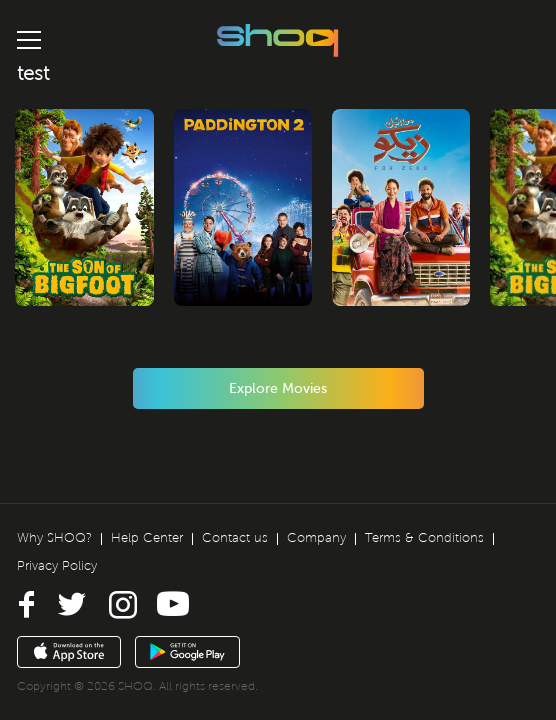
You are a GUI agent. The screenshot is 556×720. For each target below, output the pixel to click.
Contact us (235, 538)
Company (316, 538)
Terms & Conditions (424, 538)
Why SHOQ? (54, 538)
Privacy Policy (57, 566)
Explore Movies (278, 388)
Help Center (147, 538)
